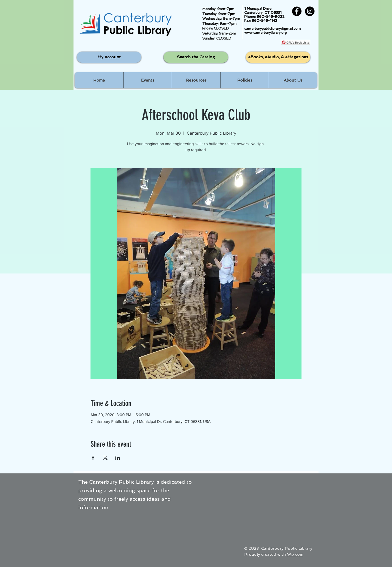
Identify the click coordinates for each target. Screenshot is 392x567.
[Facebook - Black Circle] (297, 11)
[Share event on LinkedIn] (118, 458)
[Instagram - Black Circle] (310, 11)
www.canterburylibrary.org (265, 33)
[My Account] (109, 57)
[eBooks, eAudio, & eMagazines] (278, 57)
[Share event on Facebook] (93, 458)
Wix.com (295, 554)
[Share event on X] (105, 458)
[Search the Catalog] (196, 57)
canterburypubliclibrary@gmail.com (272, 29)
